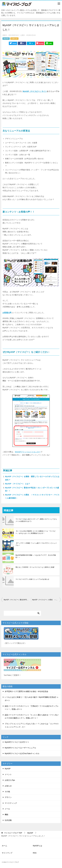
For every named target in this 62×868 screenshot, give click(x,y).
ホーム (4, 846)
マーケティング (11, 803)
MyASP (6, 39)
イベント (8, 774)
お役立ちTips (10, 780)
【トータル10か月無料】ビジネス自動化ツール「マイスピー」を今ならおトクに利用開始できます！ (36, 532)
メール (7, 809)
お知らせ (14, 39)
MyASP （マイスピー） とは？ (18, 484)
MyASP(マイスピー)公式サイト (17, 742)
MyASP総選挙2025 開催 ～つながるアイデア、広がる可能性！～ (36, 556)
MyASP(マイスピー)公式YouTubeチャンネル (22, 753)
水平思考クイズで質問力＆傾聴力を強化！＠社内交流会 (26, 691)
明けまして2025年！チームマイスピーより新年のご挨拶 (35, 567)
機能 (6, 815)
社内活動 (8, 820)
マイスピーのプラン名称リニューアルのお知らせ (32, 579)
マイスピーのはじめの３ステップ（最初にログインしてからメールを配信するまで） (36, 520)
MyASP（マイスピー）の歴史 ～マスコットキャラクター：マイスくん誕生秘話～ (47, 600)
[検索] (22, 613)
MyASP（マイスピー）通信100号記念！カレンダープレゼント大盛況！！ (17, 600)
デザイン (8, 797)
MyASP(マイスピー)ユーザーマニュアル (20, 748)
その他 (7, 792)
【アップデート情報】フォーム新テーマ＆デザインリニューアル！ (36, 544)
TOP (13, 833)
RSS (35, 853)
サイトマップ (7, 853)
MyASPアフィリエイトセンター (28, 452)
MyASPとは (38, 846)
